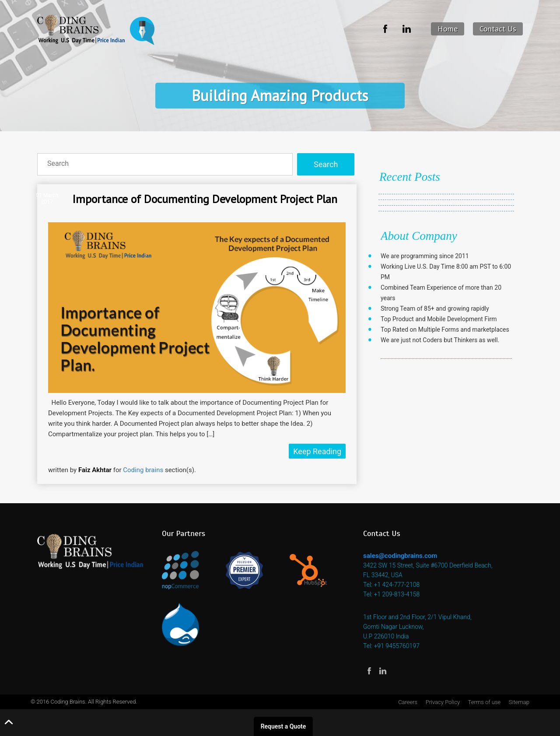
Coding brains (143, 470)
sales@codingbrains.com (400, 556)
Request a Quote (283, 726)
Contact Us (498, 29)
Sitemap (519, 702)
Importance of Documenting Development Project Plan (205, 199)
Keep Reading (317, 451)
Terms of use (485, 702)
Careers (408, 702)
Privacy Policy (443, 702)
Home (448, 29)
